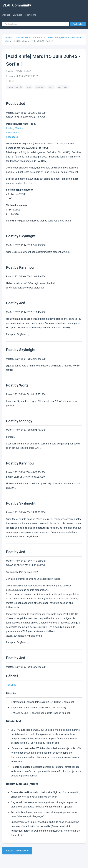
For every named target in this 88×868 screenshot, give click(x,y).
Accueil (6, 15)
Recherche (31, 15)
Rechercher (78, 24)
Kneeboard (12, 137)
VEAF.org (18, 15)
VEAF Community (17, 5)
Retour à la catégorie (17, 851)
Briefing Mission (15, 128)
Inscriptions (12, 133)
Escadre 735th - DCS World (29, 38)
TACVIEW (11, 685)
